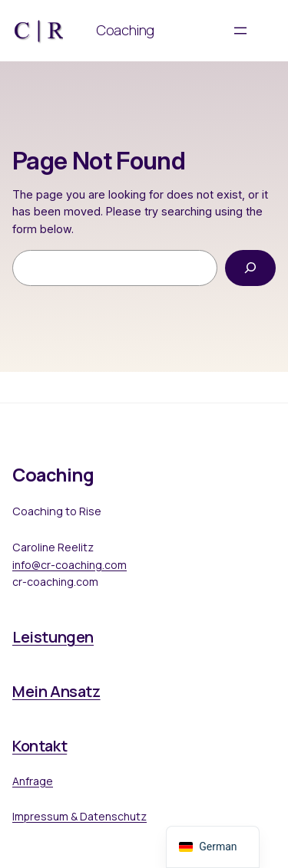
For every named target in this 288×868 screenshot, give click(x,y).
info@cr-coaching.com (70, 565)
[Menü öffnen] (240, 31)
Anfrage (33, 781)
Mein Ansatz (56, 691)
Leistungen (53, 637)
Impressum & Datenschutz (79, 816)
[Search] (250, 268)
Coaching (125, 30)
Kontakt (40, 746)
